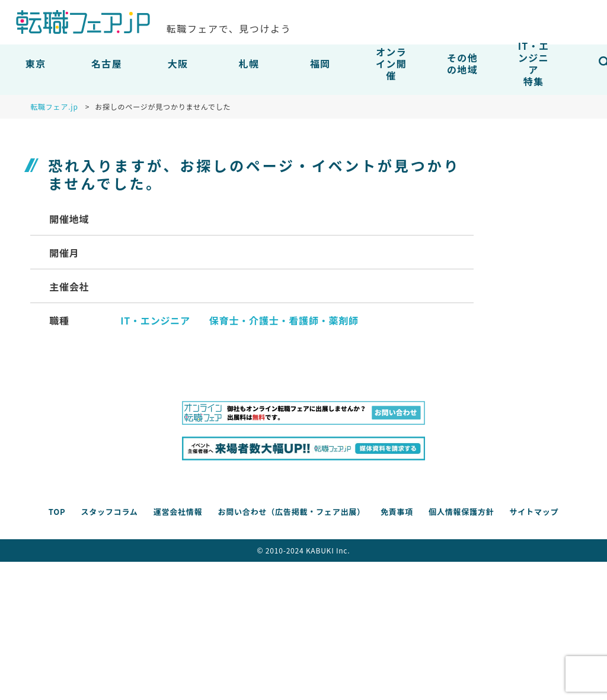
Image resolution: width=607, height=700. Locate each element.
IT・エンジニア (155, 320)
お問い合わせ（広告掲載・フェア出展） (291, 512)
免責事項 (397, 512)
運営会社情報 (178, 512)
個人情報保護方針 (461, 512)
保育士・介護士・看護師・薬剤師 (284, 320)
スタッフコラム (109, 512)
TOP (57, 512)
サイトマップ (534, 512)
